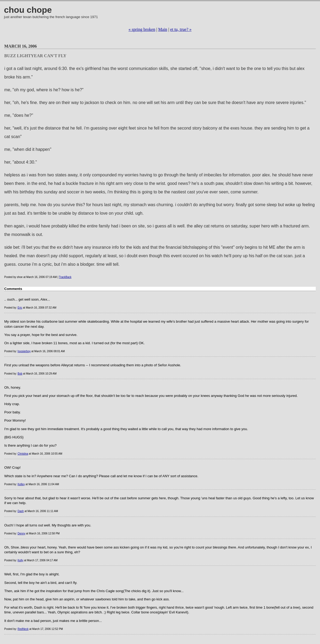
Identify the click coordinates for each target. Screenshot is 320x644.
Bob (20, 374)
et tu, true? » (181, 29)
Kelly (20, 560)
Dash (21, 511)
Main (163, 29)
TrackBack (65, 277)
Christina (23, 454)
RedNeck (23, 629)
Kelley (21, 484)
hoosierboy (24, 351)
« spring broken (142, 29)
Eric (20, 308)
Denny (21, 533)
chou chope (28, 10)
